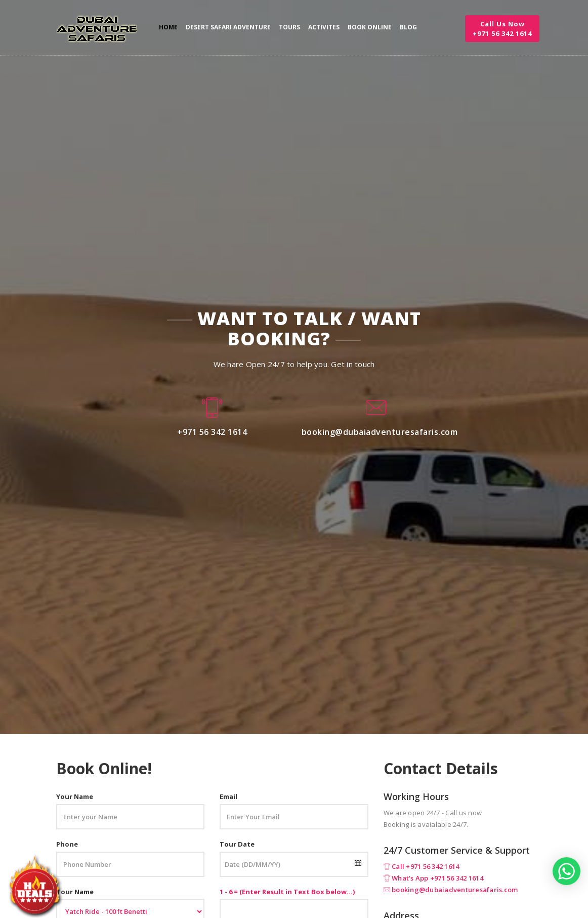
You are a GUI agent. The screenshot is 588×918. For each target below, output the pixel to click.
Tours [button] (289, 27)
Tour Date (237, 844)
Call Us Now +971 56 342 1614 (502, 29)
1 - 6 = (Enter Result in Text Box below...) (287, 892)
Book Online (370, 27)
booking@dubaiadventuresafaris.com (455, 890)
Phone (67, 844)
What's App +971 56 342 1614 (437, 878)
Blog (408, 27)
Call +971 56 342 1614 (425, 866)
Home (168, 27)
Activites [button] (324, 27)
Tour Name (75, 892)
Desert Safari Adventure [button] (228, 27)
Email (228, 796)
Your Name (75, 796)
